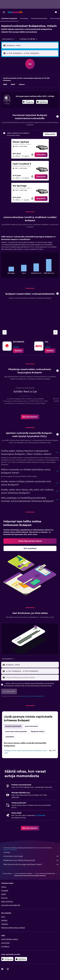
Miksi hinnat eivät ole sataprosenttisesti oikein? (31, 864)
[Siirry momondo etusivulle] (15, 12)
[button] (4, 12)
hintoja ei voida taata (10, 850)
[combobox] (8, 39)
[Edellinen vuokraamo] (5, 332)
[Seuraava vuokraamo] (55, 332)
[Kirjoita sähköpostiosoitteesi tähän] (32, 678)
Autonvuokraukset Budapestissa (45, 873)
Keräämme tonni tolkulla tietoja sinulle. (31, 860)
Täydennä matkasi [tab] (38, 732)
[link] (41, 155)
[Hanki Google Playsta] (28, 102)
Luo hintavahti (40, 815)
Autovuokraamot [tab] (31, 726)
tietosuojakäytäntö (38, 696)
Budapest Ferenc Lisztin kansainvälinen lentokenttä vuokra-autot (26, 752)
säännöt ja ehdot (26, 696)
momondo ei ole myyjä (31, 856)
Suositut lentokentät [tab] (13, 726)
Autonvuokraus (7, 873)
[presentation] (42, 102)
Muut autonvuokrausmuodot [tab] (16, 732)
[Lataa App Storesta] (42, 102)
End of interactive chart (4, 272)
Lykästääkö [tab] (10, 737)
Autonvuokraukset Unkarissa (23, 873)
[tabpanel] (30, 258)
